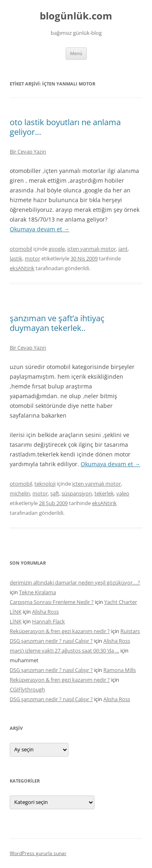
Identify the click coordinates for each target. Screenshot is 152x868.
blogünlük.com (76, 16)
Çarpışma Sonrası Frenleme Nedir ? (52, 602)
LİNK (16, 612)
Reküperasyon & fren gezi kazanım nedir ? (60, 631)
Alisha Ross (45, 612)
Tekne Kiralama (37, 592)
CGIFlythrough (27, 689)
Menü (76, 53)
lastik (16, 258)
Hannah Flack (48, 621)
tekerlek (104, 493)
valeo (123, 493)
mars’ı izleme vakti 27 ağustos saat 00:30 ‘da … (64, 650)
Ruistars (130, 631)
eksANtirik (22, 268)
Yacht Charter (121, 602)
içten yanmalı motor (92, 249)
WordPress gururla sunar (38, 853)
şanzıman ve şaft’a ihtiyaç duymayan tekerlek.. (57, 323)
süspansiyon (77, 493)
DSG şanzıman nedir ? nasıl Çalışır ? (51, 641)
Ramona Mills (120, 670)
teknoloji (45, 484)
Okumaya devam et (40, 229)
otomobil (21, 249)
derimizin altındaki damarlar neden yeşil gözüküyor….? (75, 582)
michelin (20, 493)
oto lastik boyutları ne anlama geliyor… (65, 127)
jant (123, 249)
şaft (55, 493)
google (57, 249)
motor (32, 258)
